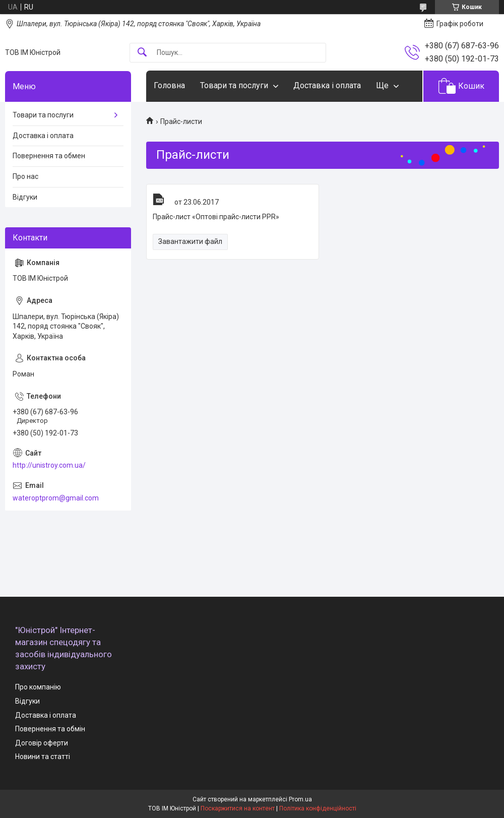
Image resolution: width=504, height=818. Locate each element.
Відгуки (25, 197)
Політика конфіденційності (318, 808)
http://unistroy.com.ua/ (49, 465)
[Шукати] (142, 53)
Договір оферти (42, 743)
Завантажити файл (190, 241)
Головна (169, 85)
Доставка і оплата (327, 85)
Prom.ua (300, 799)
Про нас (25, 176)
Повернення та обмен (49, 156)
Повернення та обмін (50, 729)
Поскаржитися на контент (238, 808)
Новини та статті (43, 757)
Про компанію (38, 687)
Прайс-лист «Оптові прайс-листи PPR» (159, 199)
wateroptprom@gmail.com (56, 498)
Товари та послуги (234, 85)
